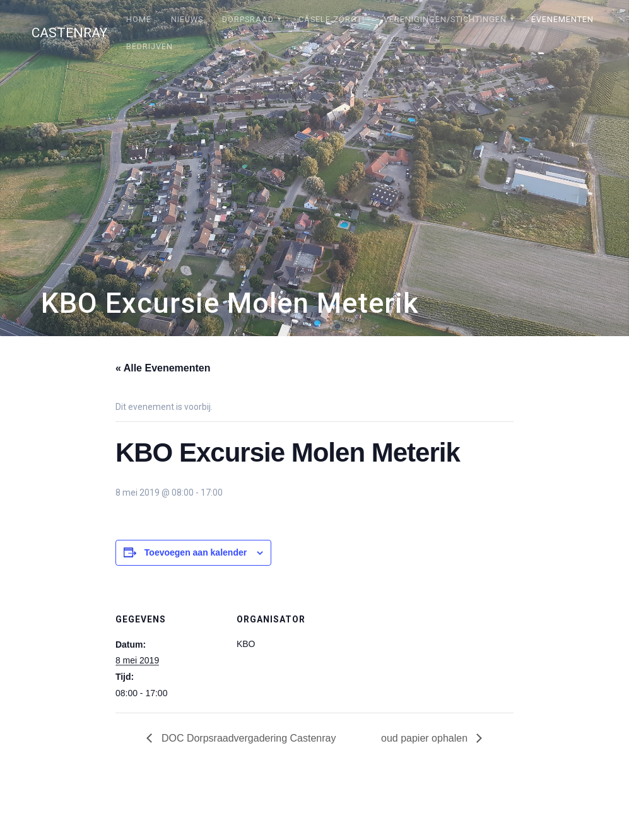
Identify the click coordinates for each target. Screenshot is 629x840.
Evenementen (562, 19)
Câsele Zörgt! (332, 19)
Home (139, 19)
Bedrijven (150, 46)
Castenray (69, 33)
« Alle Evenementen (163, 368)
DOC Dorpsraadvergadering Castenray (247, 738)
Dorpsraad (248, 19)
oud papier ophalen (426, 738)
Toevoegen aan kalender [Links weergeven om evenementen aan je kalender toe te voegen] (196, 552)
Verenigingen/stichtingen (445, 19)
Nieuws (187, 19)
